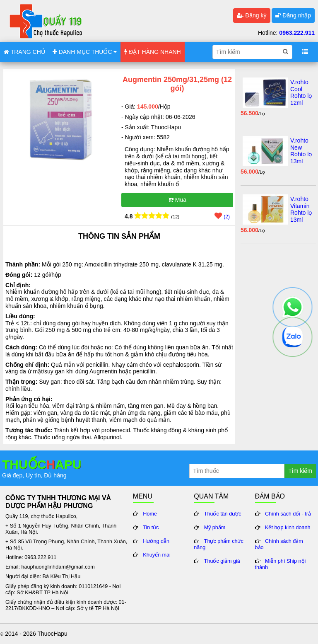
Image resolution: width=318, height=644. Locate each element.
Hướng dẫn (156, 541)
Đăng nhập (293, 15)
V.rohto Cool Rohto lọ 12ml (301, 92)
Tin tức (151, 528)
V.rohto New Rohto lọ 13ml (301, 151)
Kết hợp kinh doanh (288, 528)
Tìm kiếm (300, 471)
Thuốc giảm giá (222, 561)
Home (150, 514)
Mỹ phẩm (215, 528)
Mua (177, 200)
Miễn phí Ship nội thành (281, 564)
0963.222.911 (297, 33)
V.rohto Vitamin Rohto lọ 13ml (301, 209)
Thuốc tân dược (223, 514)
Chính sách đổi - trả (288, 514)
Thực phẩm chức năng (219, 544)
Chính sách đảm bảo (279, 544)
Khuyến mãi (157, 555)
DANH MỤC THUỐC (85, 52)
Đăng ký (252, 15)
